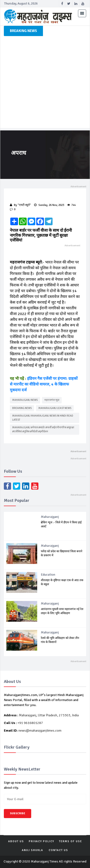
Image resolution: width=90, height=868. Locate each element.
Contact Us (58, 850)
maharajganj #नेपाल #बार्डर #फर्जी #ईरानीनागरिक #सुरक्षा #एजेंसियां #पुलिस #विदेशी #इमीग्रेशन (43, 429)
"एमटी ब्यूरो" (24, 205)
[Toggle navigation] (82, 13)
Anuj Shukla (33, 850)
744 (71, 205)
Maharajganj (50, 517)
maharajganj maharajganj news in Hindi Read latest (43, 418)
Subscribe (18, 813)
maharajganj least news (55, 408)
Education (48, 575)
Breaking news (22, 408)
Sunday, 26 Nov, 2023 (49, 205)
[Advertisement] (45, 83)
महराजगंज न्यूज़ (52, 400)
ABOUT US (16, 841)
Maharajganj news (25, 400)
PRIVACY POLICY (42, 841)
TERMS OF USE (71, 841)
